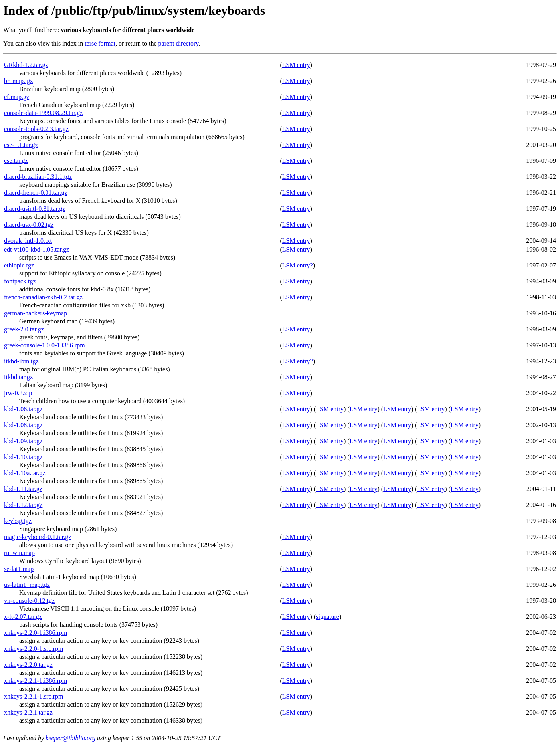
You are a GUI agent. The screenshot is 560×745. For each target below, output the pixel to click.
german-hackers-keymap (36, 313)
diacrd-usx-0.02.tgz (29, 225)
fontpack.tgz (20, 281)
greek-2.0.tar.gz (24, 329)
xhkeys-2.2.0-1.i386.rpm (36, 633)
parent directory (179, 43)
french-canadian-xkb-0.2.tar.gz (43, 297)
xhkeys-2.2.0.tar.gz (28, 665)
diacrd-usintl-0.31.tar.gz (35, 209)
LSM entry (296, 65)
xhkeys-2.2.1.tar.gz (28, 712)
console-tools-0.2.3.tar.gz (36, 129)
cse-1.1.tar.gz (21, 145)
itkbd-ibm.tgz (21, 361)
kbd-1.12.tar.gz (23, 505)
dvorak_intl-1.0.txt (28, 241)
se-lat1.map (19, 569)
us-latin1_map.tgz (27, 585)
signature (327, 617)
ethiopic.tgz (19, 265)
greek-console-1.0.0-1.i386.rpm (45, 345)
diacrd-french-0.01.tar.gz (36, 193)
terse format (100, 43)
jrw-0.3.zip (18, 393)
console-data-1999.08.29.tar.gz (43, 113)
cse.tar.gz (16, 161)
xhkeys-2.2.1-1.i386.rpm (36, 681)
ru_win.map (19, 553)
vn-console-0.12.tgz (29, 601)
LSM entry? (298, 265)
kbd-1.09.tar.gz (23, 441)
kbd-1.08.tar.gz (23, 425)
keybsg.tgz (18, 521)
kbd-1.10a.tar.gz (25, 473)
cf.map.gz (17, 97)
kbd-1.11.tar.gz (23, 489)
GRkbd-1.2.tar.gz (26, 65)
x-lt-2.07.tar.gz (23, 617)
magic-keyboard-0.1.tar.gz (38, 537)
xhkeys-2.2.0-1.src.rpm (34, 649)
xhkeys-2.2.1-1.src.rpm (34, 696)
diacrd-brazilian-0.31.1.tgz (38, 177)
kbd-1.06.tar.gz (23, 409)
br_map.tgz (18, 81)
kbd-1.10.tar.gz (23, 457)
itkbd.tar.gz (18, 377)
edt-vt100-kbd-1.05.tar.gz (37, 249)
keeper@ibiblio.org (70, 738)
